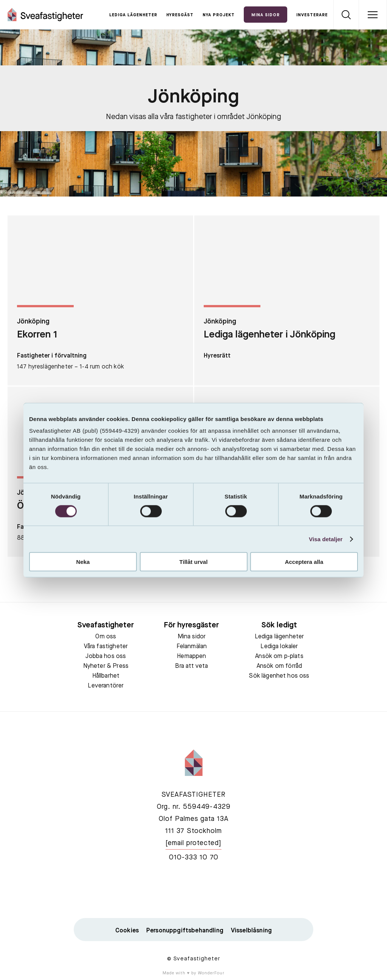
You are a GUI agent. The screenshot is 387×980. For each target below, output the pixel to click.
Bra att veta (191, 666)
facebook (158, 890)
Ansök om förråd (279, 666)
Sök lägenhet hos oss (279, 676)
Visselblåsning (251, 931)
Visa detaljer (326, 539)
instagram (229, 890)
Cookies (127, 931)
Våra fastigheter (106, 647)
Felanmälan (192, 647)
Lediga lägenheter (133, 15)
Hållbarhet (106, 676)
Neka (83, 562)
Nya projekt (219, 15)
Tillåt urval (194, 562)
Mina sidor (192, 637)
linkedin (193, 890)
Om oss (106, 637)
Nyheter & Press (106, 666)
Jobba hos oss (106, 656)
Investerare (312, 15)
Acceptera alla (304, 562)
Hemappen (191, 656)
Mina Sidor (265, 15)
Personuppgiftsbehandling (185, 931)
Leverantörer (106, 686)
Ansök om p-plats (279, 656)
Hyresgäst (180, 15)
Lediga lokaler (279, 647)
